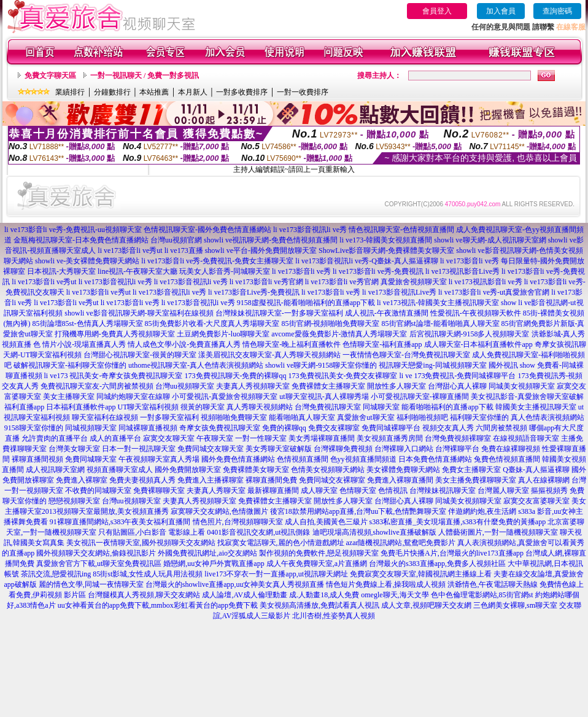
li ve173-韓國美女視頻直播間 (386, 240)
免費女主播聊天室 (471, 470)
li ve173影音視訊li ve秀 (310, 230)
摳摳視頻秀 (549, 490)
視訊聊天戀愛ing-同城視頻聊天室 (432, 365)
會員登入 (437, 11)
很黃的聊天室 (203, 407)
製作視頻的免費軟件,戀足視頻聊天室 (319, 553)
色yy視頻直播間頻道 (363, 459)
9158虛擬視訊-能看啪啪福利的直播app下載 (306, 303)
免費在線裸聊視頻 (511, 449)
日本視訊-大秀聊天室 (61, 271)
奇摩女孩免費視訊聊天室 (220, 428)
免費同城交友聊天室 (211, 449)
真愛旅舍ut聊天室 (366, 417)
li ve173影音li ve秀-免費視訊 (378, 271)
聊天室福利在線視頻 (105, 417)
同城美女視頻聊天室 (522, 386)
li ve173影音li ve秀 (301, 271)
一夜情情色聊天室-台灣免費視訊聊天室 (406, 355)
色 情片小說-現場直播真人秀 (79, 344)
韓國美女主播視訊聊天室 (536, 407)
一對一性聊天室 (261, 438)
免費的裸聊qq (284, 428)
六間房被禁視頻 (501, 428)
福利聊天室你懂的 (479, 417)
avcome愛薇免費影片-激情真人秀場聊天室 (339, 334)
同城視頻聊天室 (91, 428)
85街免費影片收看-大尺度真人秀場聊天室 (212, 324)
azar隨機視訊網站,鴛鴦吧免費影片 (401, 543)
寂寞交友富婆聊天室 (536, 501)
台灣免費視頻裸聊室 (458, 438)
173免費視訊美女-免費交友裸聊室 (343, 376)
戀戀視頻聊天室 (74, 501)
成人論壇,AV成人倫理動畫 (245, 595)
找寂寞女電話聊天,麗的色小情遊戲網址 (281, 543)
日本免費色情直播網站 (435, 459)
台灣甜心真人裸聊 (457, 386)
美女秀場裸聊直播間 (322, 438)
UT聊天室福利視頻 (148, 407)
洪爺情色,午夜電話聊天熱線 (493, 584)
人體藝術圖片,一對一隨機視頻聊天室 (498, 532)
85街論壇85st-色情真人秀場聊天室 (88, 324)
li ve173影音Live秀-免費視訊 (254, 292)
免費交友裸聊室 (334, 428)
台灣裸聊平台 (457, 449)
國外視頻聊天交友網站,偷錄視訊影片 (96, 553)
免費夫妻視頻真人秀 (142, 480)
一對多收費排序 (242, 92)
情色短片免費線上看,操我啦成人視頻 (386, 584)
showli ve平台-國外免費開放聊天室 (261, 250)
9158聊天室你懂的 (34, 428)
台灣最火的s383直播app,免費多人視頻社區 (437, 564)
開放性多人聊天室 (397, 386)
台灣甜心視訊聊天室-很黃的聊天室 (140, 355)
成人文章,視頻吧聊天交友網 (426, 605)
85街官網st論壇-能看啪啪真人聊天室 (441, 324)
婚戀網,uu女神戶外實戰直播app (214, 564)
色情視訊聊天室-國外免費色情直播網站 (207, 230)
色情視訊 (393, 490)
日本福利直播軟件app (81, 407)
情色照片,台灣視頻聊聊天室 (238, 522)
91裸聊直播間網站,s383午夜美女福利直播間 (120, 522)
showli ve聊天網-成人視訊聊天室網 (490, 240)
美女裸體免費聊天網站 (403, 470)
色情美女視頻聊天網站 (328, 470)
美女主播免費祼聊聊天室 (476, 480)
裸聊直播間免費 (271, 480)
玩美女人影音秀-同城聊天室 (225, 271)
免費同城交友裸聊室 (332, 480)
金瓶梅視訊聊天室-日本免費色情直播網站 (81, 240)
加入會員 (501, 11)
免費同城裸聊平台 (391, 428)
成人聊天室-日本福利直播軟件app (478, 344)
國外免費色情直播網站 (238, 459)
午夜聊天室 (215, 438)
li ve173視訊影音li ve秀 (485, 282)
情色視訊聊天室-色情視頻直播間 (401, 230)
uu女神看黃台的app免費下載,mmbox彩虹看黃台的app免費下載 (158, 605)
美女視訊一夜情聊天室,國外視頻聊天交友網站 (141, 543)
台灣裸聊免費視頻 (343, 449)
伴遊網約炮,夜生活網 (482, 511)
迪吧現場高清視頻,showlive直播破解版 (374, 532)
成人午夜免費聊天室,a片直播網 (317, 564)
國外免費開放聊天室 (188, 470)
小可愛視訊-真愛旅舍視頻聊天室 (225, 397)
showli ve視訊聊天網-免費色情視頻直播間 (271, 240)
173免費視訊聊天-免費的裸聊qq (236, 376)
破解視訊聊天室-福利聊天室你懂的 (70, 365)
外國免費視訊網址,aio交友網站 (207, 553)
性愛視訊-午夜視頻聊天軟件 (476, 313)
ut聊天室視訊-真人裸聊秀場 (324, 397)
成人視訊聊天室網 (55, 470)
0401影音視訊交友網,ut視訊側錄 (258, 532)
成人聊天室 (319, 490)
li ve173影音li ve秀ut (130, 250)
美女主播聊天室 (69, 397)
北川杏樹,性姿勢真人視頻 (334, 616)
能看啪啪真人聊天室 (302, 417)
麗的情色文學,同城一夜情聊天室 (91, 584)
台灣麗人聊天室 (503, 490)
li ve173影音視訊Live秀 (399, 292)
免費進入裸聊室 (82, 480)
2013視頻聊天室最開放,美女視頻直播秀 (105, 511)
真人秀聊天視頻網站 (260, 407)
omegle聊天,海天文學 (395, 595)
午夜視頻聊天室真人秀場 (159, 459)
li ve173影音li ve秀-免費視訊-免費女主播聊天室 (217, 261)
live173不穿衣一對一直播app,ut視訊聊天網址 (276, 574)
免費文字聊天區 (50, 76)
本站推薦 (154, 92)
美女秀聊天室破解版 (279, 449)
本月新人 (193, 92)
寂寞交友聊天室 (169, 438)
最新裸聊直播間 (273, 490)
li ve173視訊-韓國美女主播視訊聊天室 (438, 303)
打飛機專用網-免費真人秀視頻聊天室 (115, 334)
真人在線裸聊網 (544, 480)
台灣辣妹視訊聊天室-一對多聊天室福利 (279, 313)
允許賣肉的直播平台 (55, 438)
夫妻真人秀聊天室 (216, 490)
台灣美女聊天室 (74, 449)
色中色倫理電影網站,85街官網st (482, 595)
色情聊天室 (358, 490)
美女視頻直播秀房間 (390, 438)
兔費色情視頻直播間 (507, 459)
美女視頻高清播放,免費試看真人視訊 (319, 605)
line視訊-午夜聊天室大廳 (137, 271)
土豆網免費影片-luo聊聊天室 (223, 334)
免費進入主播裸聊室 (211, 480)
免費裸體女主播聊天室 (328, 386)
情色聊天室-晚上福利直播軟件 (292, 344)
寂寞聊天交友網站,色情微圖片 (219, 511)
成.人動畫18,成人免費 (324, 595)
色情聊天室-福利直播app (382, 344)
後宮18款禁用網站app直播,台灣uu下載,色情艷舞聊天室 (358, 511)
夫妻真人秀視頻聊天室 (253, 386)
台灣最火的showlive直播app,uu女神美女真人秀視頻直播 (235, 584)
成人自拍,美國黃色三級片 (326, 522)
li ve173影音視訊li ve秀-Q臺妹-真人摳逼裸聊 (367, 261)
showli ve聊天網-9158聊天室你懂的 (321, 365)
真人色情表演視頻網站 (547, 417)
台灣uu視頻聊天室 (185, 386)
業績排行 (70, 92)
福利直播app (24, 407)
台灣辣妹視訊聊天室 (443, 490)
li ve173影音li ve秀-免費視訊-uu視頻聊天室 (73, 230)
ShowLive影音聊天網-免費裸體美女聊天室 (386, 250)
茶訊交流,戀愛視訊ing (56, 574)
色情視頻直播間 (303, 459)
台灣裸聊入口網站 (404, 449)
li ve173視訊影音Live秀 (462, 271)
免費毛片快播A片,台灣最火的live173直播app (452, 553)
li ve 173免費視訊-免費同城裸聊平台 (458, 376)
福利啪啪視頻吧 (422, 417)
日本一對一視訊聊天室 (139, 449)
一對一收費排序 (303, 92)
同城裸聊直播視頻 (148, 428)
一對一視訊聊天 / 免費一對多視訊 (145, 76)
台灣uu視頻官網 (176, 240)
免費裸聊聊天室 (159, 490)
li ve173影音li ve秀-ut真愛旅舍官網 (494, 292)
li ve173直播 (184, 250)
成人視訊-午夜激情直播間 (387, 313)
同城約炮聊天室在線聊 (133, 397)
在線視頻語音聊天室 (526, 438)
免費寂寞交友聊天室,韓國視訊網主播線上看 (421, 574)
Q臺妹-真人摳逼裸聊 (536, 470)
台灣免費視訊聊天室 (328, 407)
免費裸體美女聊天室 (256, 470)
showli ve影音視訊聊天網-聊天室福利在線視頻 (139, 313)
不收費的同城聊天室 (98, 490)
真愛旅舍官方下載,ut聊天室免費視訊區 (99, 564)
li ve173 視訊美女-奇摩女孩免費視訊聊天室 (114, 376)
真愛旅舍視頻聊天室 (414, 282)
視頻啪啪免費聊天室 (234, 417)
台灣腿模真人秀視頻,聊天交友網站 (144, 595)
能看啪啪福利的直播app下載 (447, 407)
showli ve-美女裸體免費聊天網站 (87, 261)
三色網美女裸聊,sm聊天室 (515, 605)
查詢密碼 (557, 11)
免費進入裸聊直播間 (400, 480)
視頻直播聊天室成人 (120, 470)
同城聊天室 (381, 407)
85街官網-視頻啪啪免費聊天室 (331, 324)
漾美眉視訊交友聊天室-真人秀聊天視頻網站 (269, 355)
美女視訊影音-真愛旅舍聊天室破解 (527, 397)
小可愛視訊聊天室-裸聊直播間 (420, 397)
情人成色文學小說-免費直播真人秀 (184, 344)
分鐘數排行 (112, 92)
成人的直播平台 (115, 438)
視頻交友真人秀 (448, 428)
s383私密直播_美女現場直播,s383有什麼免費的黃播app (458, 522)
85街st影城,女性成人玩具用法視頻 (148, 574)
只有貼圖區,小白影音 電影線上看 (152, 532)
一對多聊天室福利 (169, 417)
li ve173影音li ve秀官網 (266, 282)
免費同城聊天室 (91, 459)
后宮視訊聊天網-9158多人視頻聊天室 (470, 334)
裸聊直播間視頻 (37, 459)
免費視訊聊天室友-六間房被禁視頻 (97, 386)
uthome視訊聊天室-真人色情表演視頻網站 (196, 365)
